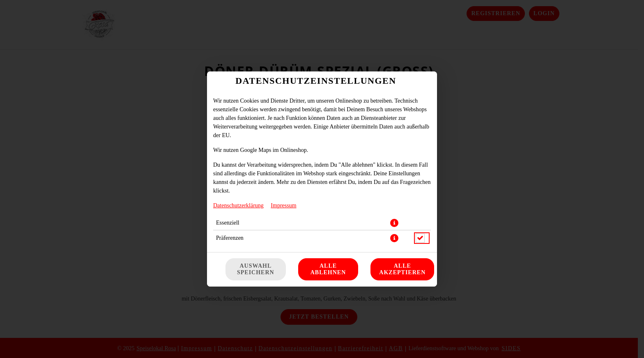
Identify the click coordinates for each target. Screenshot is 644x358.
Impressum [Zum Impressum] (283, 205)
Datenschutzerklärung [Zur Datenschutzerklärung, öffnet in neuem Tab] (238, 205)
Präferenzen (230, 238)
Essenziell (228, 223)
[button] (394, 223)
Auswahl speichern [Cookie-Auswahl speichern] (256, 269)
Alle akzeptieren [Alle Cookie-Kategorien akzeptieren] (402, 269)
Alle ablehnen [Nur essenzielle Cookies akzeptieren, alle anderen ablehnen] (328, 269)
